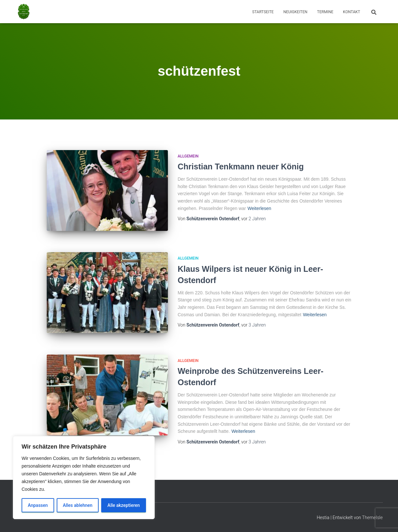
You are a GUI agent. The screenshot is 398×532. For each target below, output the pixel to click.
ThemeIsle (372, 518)
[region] (84, 478)
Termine (325, 12)
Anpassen (38, 505)
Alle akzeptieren (123, 505)
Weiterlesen (259, 208)
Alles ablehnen (78, 505)
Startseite (263, 12)
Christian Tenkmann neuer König (241, 166)
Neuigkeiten (295, 12)
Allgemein (188, 156)
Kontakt (351, 12)
